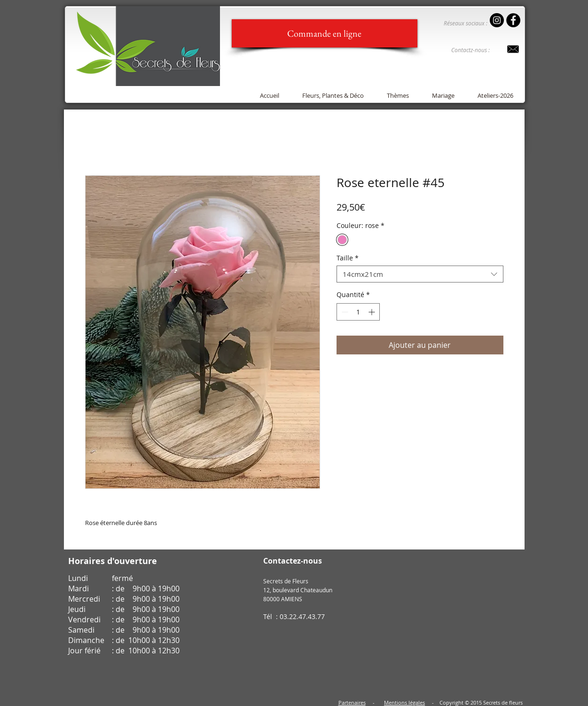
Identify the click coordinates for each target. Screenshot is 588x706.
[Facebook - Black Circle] (513, 20)
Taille (348, 258)
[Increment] (372, 312)
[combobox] (420, 274)
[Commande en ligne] (325, 33)
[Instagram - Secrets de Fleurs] (497, 20)
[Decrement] (344, 312)
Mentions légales (404, 702)
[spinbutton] (358, 312)
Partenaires (352, 702)
